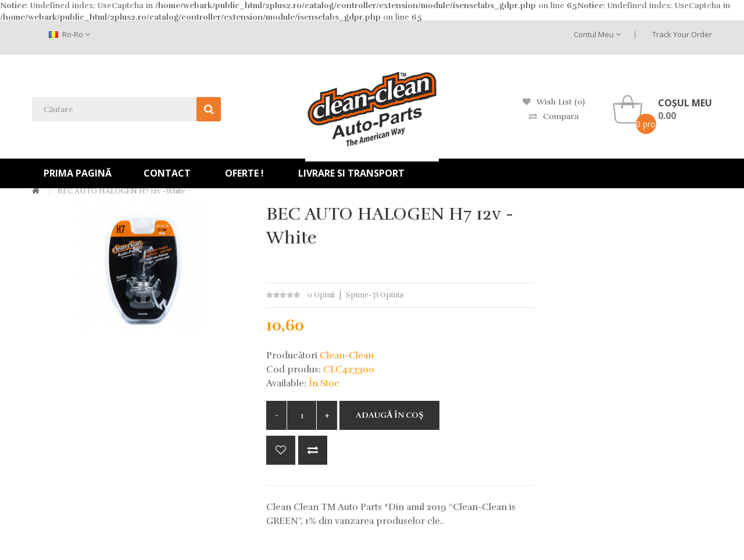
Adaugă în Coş (389, 415)
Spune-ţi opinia (375, 295)
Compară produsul (313, 450)
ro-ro (69, 34)
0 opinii (321, 295)
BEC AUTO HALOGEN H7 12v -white (121, 191)
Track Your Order (682, 34)
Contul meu (597, 34)
